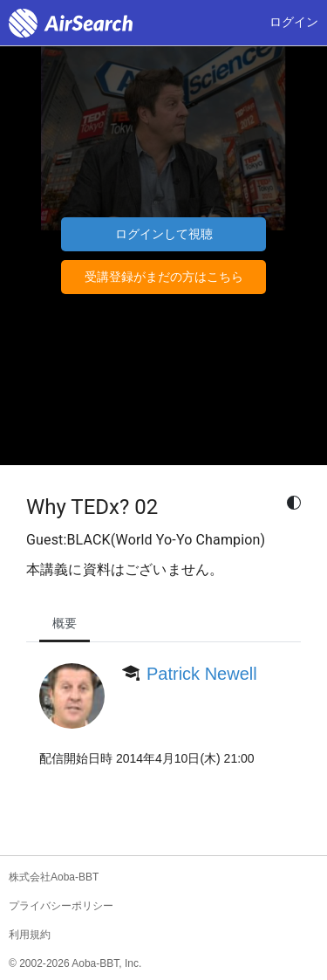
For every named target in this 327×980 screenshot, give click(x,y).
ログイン (294, 22)
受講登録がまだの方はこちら (164, 277)
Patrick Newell (202, 674)
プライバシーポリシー (61, 906)
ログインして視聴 (164, 234)
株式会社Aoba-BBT (54, 877)
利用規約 (30, 935)
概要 (65, 623)
